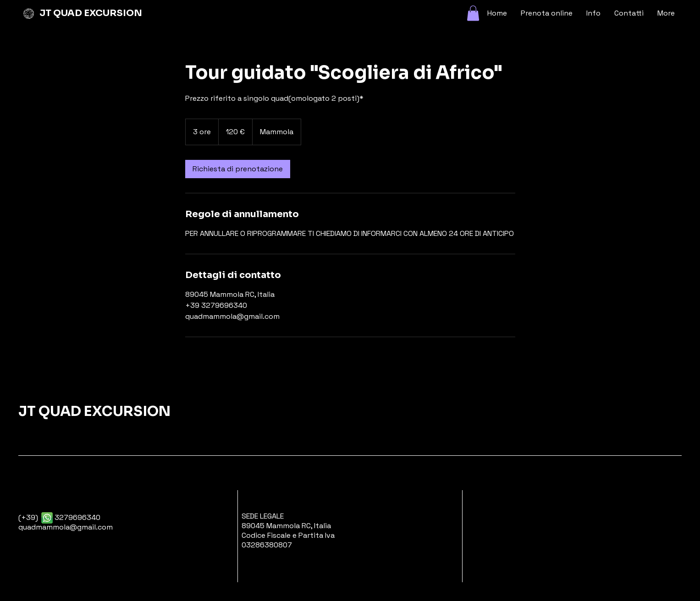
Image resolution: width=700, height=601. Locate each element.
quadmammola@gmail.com (66, 527)
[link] (238, 169)
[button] (473, 13)
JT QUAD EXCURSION (91, 13)
